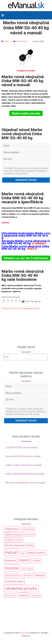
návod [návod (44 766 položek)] (24, 562)
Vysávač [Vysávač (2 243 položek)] (23, 597)
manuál (5, 309)
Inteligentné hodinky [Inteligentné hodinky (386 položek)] (14, 542)
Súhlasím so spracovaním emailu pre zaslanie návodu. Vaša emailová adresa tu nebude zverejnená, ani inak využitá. (26, 172)
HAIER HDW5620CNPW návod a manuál (25, 476)
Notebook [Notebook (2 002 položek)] (10, 563)
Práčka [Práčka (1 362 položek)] (36, 563)
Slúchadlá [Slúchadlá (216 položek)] (27, 577)
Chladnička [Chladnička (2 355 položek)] (11, 531)
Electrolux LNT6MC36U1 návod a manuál (25, 485)
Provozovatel (24, 635)
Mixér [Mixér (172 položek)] (22, 555)
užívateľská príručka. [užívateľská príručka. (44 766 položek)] (21, 590)
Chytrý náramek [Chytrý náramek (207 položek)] (28, 531)
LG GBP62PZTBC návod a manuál (21, 449)
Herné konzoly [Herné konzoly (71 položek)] (30, 537)
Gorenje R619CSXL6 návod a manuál (23, 458)
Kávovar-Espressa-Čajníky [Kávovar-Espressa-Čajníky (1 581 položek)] (19, 547)
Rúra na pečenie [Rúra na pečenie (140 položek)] (27, 571)
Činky (7, 41)
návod (11, 309)
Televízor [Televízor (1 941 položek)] (40, 577)
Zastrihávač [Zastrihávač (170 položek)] (36, 598)
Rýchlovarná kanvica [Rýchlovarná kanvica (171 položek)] (12, 578)
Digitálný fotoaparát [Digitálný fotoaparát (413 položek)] (14, 537)
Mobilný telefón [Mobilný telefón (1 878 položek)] (36, 555)
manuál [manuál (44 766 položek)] (11, 554)
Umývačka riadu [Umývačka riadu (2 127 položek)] (14, 583)
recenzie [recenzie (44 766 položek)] (12, 570)
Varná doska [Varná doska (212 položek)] (10, 598)
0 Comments (22, 41)
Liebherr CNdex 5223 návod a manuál (23, 467)
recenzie (18, 309)
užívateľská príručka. (31, 309)
